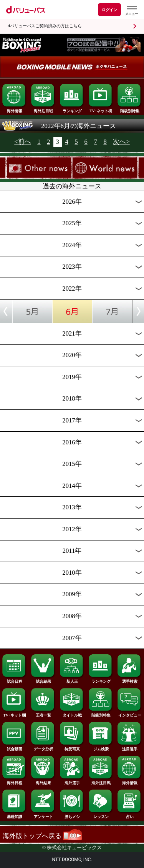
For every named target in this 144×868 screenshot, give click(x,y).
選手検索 (129, 680)
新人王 (72, 680)
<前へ (22, 142)
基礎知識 (14, 815)
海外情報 (14, 109)
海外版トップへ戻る (42, 836)
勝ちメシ (72, 815)
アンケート (43, 815)
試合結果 (43, 680)
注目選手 (129, 747)
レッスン (101, 815)
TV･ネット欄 (101, 109)
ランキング (72, 109)
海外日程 (14, 781)
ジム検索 (101, 747)
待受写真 (72, 747)
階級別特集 (129, 109)
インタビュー (129, 713)
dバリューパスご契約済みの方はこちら (45, 26)
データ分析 (43, 747)
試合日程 (14, 680)
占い (129, 815)
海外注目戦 (43, 109)
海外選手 (72, 781)
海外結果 (43, 781)
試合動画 (14, 747)
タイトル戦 (72, 713)
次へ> (121, 142)
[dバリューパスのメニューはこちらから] (131, 11)
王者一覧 (43, 713)
